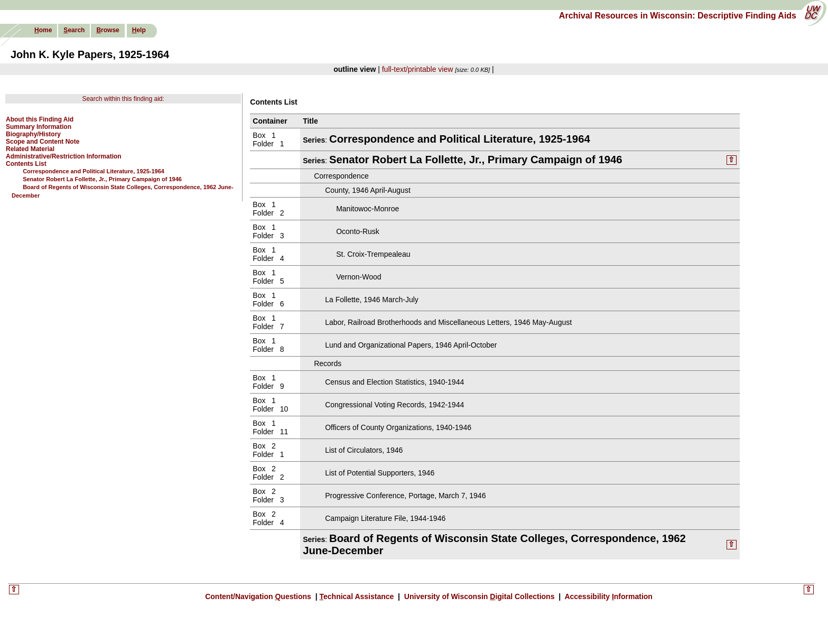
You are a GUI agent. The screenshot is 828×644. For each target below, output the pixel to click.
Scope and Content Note (43, 142)
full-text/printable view (418, 69)
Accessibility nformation (608, 596)
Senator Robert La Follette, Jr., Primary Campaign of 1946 (102, 179)
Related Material (30, 149)
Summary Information (39, 127)
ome (43, 30)
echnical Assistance (358, 596)
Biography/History (33, 134)
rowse (108, 30)
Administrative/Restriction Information (64, 156)
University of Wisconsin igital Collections (479, 596)
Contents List (26, 164)
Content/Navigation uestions (259, 596)
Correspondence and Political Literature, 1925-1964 (94, 171)
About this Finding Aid (40, 119)
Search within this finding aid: (123, 99)
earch (74, 30)
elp (139, 30)
